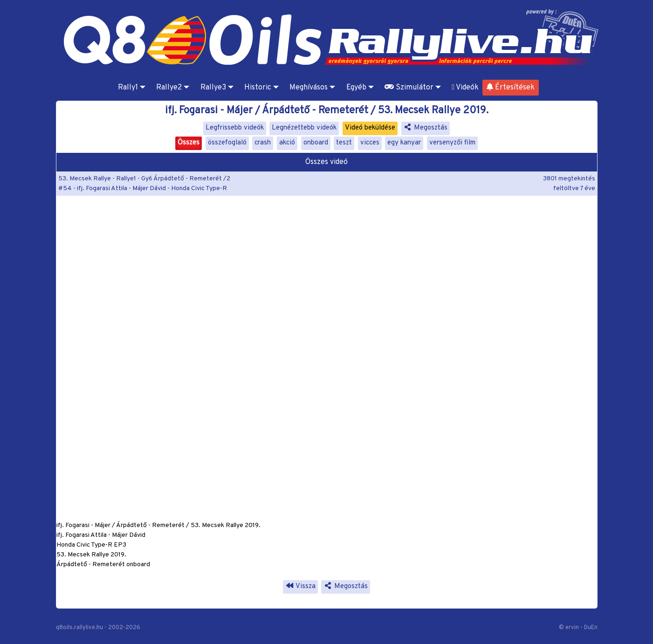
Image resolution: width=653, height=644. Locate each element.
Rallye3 (213, 88)
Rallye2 (169, 88)
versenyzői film (452, 143)
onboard (316, 143)
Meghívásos (309, 88)
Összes (189, 143)
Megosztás (426, 128)
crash (263, 143)
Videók (465, 88)
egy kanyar (404, 143)
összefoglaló (227, 143)
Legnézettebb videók (304, 128)
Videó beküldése (370, 128)
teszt (344, 143)
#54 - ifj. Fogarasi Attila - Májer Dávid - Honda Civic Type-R (143, 188)
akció (287, 143)
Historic (258, 88)
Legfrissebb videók (235, 128)
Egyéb (356, 88)
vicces (370, 143)
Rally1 (128, 88)
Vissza (300, 586)
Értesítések (511, 88)
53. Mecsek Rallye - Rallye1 (97, 179)
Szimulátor (409, 88)
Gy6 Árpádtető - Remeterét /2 (186, 179)
